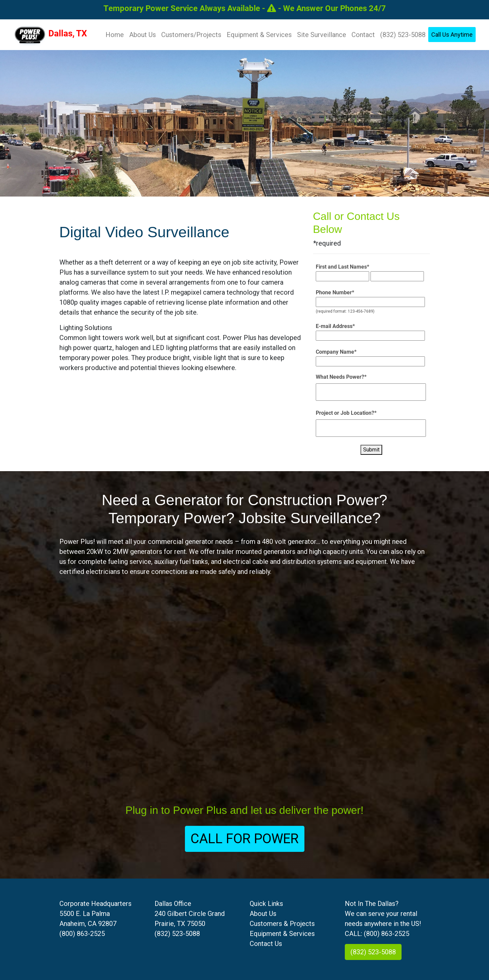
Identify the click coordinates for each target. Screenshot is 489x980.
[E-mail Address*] (370, 336)
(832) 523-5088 (403, 35)
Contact (363, 35)
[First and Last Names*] (342, 276)
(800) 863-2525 (82, 934)
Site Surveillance (322, 35)
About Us (143, 35)
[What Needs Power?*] (371, 392)
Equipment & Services (259, 35)
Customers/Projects (191, 35)
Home (116, 34)
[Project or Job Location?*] (371, 428)
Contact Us (266, 944)
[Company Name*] (370, 361)
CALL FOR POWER (245, 839)
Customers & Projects (282, 924)
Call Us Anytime (452, 35)
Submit (371, 450)
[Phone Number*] (370, 302)
